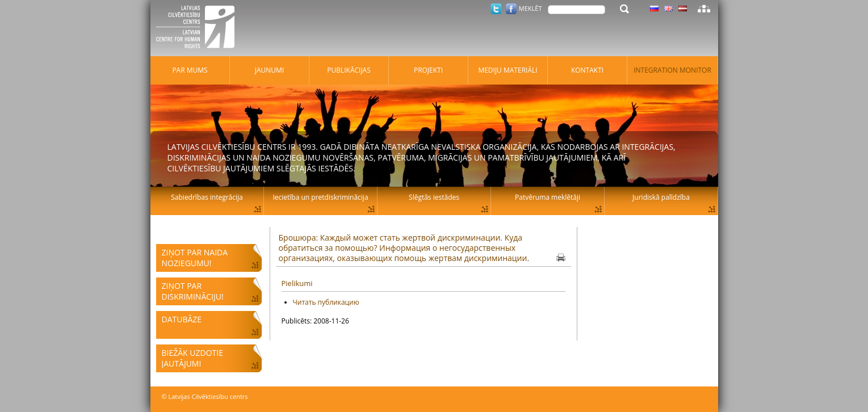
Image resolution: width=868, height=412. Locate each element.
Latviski (683, 9)
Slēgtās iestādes (434, 197)
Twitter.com (496, 9)
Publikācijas (349, 70)
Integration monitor (672, 70)
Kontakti (587, 70)
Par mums (190, 70)
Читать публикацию (326, 302)
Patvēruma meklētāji (548, 197)
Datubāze (182, 319)
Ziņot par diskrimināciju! (193, 291)
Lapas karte (704, 9)
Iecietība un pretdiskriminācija (320, 197)
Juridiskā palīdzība (661, 197)
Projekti (428, 70)
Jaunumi (270, 70)
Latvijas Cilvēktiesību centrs (199, 28)
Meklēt (531, 8)
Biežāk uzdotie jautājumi (192, 358)
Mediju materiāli (508, 70)
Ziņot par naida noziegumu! (195, 258)
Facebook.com (511, 9)
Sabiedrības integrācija (207, 197)
